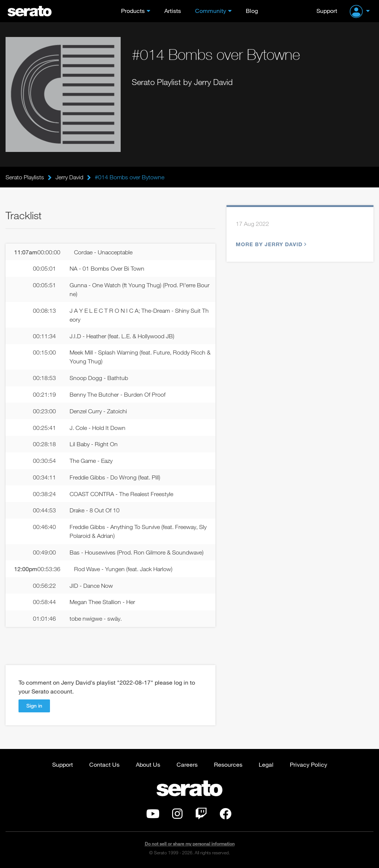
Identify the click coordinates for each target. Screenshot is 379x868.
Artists (173, 11)
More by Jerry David (270, 244)
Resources (228, 764)
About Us (148, 764)
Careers (187, 764)
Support (327, 11)
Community (211, 11)
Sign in (34, 706)
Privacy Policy (308, 764)
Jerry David (69, 177)
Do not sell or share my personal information (190, 844)
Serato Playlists (25, 177)
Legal (266, 764)
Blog (252, 11)
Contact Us (104, 764)
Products (133, 11)
